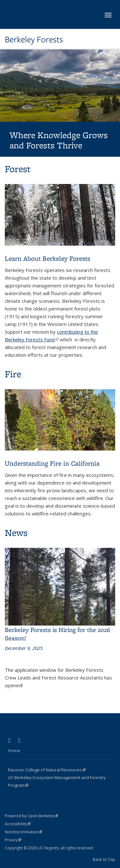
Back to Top (104, 859)
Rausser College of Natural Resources (47, 770)
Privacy (13, 840)
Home (14, 750)
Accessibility (18, 824)
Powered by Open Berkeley (32, 816)
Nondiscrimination (24, 832)
